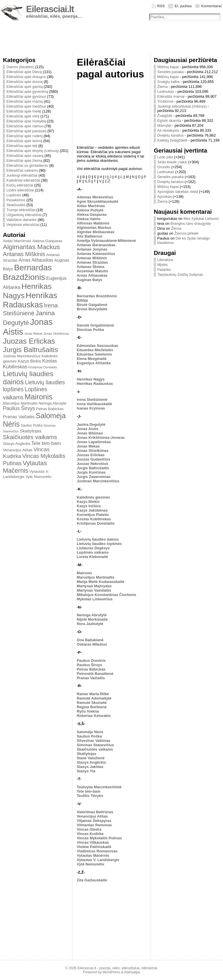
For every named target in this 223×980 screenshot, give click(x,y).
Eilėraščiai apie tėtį (22, 146)
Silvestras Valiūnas (94, 741)
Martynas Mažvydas (94, 586)
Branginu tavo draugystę (191, 223)
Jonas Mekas (33, 334)
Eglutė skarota (169, 121)
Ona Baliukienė (90, 640)
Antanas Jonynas (92, 249)
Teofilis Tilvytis (90, 796)
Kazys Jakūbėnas (92, 510)
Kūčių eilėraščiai (20, 185)
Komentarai (211, 6)
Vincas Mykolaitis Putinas (99, 838)
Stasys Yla (86, 771)
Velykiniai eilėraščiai (23, 225)
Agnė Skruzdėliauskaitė (98, 201)
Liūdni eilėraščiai (20, 190)
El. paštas (183, 6)
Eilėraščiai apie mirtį (23, 116)
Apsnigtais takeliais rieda (178, 192)
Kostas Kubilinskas (94, 519)
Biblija (82, 300)
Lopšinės (14, 195)
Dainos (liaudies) (20, 67)
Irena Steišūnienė (92, 400)
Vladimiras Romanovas (97, 851)
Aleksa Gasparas (47, 241)
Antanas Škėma (91, 267)
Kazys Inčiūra (89, 506)
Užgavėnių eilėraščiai (24, 215)
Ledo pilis (165, 157)
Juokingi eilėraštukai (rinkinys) (182, 106)
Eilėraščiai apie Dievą (24, 72)
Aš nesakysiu (168, 130)
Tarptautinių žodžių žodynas (180, 275)
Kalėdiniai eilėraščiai (23, 180)
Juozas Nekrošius (93, 464)
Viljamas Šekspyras (94, 821)
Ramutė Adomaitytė (94, 698)
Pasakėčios (16, 200)
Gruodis (164, 167)
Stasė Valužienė (91, 758)
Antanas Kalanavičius (96, 254)
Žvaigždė (165, 116)
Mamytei (164, 125)
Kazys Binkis (29, 361)
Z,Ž (107, 181)
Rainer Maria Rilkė (93, 694)
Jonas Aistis (88, 429)
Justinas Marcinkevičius (22, 356)
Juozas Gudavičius (94, 459)
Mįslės (162, 265)
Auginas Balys (89, 280)
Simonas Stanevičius (95, 745)
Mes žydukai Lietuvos (201, 219)
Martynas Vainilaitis (94, 590)
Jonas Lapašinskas (94, 442)
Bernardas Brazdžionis (27, 272)
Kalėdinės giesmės (93, 497)
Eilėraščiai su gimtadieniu (27, 165)
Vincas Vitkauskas (93, 842)
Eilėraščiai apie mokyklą (26, 121)
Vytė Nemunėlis (38, 477)
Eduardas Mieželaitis (95, 350)
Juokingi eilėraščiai (22, 175)
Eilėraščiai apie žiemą (24, 161)
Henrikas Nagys (91, 379)
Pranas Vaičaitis (19, 417)
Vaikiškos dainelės (21, 220)
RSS (161, 6)
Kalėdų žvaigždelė (172, 140)
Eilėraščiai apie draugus (26, 77)
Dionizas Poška (90, 330)
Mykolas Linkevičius (95, 599)
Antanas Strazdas (92, 262)
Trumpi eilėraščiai (21, 210)
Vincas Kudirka (90, 834)
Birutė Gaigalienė (92, 305)
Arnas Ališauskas (36, 260)
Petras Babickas (50, 409)
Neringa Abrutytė (52, 403)
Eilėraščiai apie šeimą (24, 141)
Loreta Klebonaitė (92, 557)
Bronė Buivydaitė (92, 309)
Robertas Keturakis (94, 716)
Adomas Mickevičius (95, 197)
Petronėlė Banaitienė (95, 674)
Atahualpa (132, 972)
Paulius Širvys (19, 408)
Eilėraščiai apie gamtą (24, 87)
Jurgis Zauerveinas (94, 477)
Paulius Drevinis (91, 661)
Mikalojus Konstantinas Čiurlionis (107, 595)
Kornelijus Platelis (93, 515)
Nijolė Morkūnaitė (92, 619)
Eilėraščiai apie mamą (24, 101)
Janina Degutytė (91, 424)
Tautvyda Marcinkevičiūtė (99, 787)
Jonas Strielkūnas (56, 334)
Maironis (39, 397)
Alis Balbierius (90, 236)
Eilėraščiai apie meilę (24, 111)
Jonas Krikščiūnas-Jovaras (101, 438)
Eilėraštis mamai (171, 96)
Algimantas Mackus (31, 247)
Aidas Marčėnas (17, 241)
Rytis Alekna (88, 711)
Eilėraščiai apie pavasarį (26, 131)
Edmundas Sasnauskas (97, 346)
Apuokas (164, 196)
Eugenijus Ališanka (94, 363)
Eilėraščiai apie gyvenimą (27, 92)
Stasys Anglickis (17, 444)
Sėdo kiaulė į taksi (172, 162)
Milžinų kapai (168, 67)
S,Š (88, 181)
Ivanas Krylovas (91, 408)
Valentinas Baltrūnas (95, 812)
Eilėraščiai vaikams (22, 170)
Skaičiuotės (16, 205)
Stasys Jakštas (90, 767)
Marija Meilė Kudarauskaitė (100, 582)
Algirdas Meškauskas (96, 232)
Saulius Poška (32, 425)
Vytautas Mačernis (25, 467)
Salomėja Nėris (90, 732)
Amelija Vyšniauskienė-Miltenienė (106, 241)
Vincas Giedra (89, 829)
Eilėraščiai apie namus (25, 126)
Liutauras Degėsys (93, 548)
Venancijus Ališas (18, 450)
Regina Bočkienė (92, 707)
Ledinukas (166, 92)
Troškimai (165, 101)
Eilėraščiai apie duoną (24, 82)
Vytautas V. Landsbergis (98, 860)
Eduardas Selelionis (94, 354)
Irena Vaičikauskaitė (94, 404)
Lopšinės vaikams (93, 552)
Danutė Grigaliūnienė (95, 325)
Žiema (162, 87)
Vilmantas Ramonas (94, 825)
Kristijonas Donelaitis (43, 367)
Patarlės (164, 270)
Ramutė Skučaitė (92, 703)
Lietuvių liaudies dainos (98, 539)
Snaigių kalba (168, 82)
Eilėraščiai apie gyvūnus (26, 96)
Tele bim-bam (46, 443)
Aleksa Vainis (89, 219)
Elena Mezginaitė (92, 359)
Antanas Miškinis (24, 254)
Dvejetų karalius (170, 135)
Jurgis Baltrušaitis (30, 350)
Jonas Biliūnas (90, 433)
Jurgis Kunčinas (91, 472)
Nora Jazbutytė (90, 624)
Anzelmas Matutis (92, 271)
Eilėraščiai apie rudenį (24, 136)
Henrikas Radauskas (30, 300)
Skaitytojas (31, 431)
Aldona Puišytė (90, 210)
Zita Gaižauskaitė (92, 880)
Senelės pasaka (170, 72)
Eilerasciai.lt (50, 9)
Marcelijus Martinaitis (20, 403)
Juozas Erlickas (29, 341)
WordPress (111, 972)
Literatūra (165, 260)
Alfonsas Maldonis (93, 223)
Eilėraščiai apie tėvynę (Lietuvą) (33, 151)
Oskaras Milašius (92, 644)
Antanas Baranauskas (96, 245)
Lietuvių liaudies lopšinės (99, 544)
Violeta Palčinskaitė (94, 847)
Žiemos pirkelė (186, 233)
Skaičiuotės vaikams (30, 437)
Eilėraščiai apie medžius (26, 106)
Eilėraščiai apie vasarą (25, 156)
